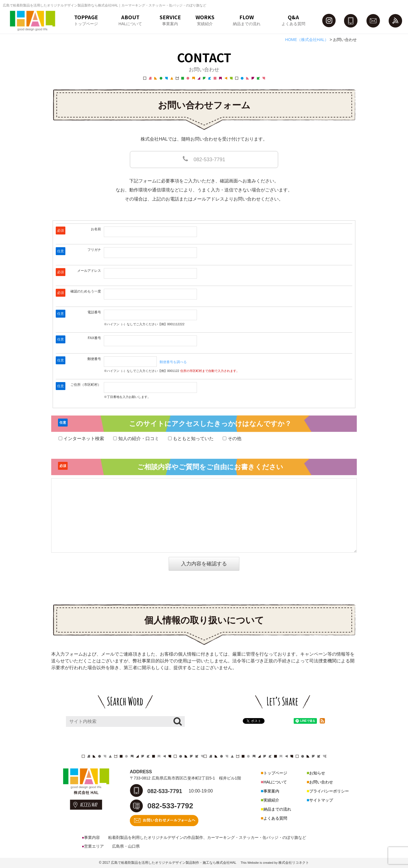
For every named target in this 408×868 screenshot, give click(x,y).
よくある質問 (275, 818)
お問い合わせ (321, 782)
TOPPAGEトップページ (86, 20)
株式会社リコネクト (294, 863)
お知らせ (317, 773)
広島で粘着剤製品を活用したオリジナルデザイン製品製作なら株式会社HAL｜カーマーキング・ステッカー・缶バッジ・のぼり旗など (105, 5)
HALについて (275, 782)
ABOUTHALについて (130, 20)
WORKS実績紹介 (205, 20)
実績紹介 (271, 800)
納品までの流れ (277, 809)
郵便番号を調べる (173, 362)
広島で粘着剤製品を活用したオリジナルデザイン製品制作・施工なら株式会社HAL (174, 863)
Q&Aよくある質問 (293, 20)
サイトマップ (321, 800)
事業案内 (271, 791)
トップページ (275, 773)
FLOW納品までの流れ (247, 20)
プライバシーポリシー (329, 791)
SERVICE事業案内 (170, 20)
